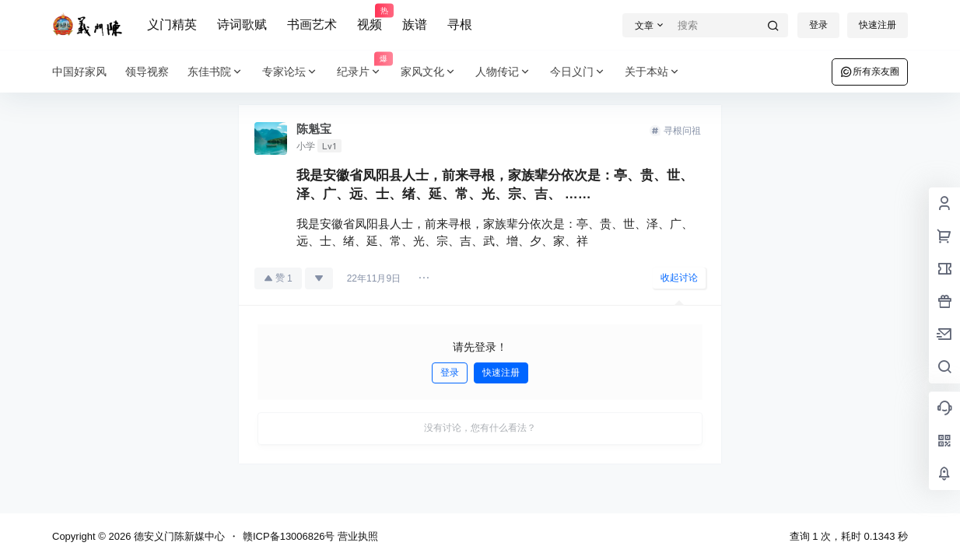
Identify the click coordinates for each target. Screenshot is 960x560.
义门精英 (172, 24)
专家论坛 (290, 72)
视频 (370, 18)
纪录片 (364, 72)
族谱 (415, 24)
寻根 (460, 24)
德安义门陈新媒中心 (178, 536)
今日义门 (578, 72)
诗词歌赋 (242, 24)
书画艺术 (312, 24)
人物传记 (503, 72)
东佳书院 (215, 72)
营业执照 (358, 536)
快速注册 (878, 25)
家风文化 (429, 72)
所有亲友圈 (870, 72)
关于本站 (653, 72)
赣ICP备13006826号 (289, 536)
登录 (818, 25)
